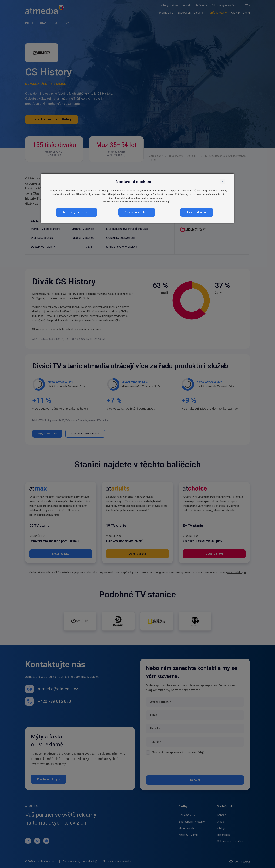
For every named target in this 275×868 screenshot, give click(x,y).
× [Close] (223, 182)
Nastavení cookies (137, 212)
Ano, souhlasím (197, 212)
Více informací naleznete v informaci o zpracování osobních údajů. (137, 202)
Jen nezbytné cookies (77, 212)
